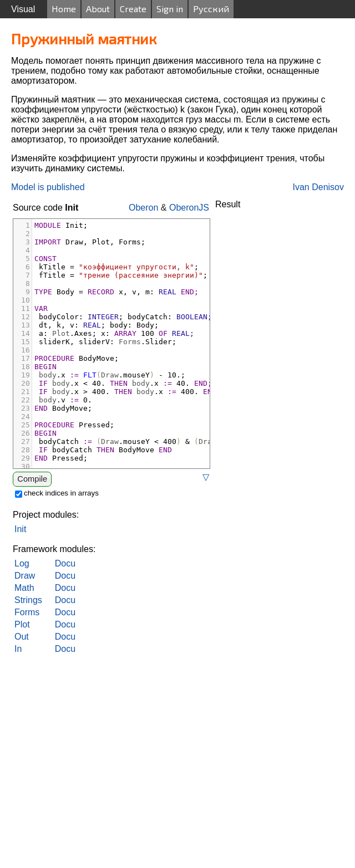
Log (22, 563)
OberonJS (189, 208)
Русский (211, 9)
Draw (25, 576)
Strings (28, 600)
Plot (22, 624)
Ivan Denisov (319, 187)
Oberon (143, 208)
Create (133, 9)
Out (22, 637)
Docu (65, 563)
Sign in (170, 9)
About (98, 9)
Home (64, 9)
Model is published (48, 187)
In (18, 649)
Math (24, 588)
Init (20, 529)
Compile (32, 479)
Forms (27, 612)
